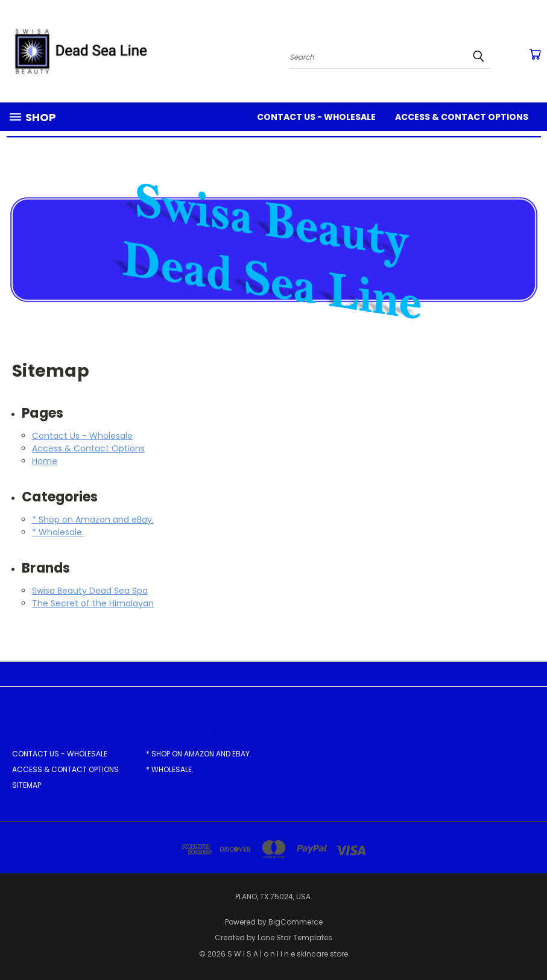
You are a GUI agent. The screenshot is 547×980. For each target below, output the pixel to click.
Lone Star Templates (295, 938)
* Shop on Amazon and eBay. (93, 520)
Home (45, 461)
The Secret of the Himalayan (93, 603)
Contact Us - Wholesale (316, 117)
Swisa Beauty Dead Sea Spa (90, 591)
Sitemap (27, 785)
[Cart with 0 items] (535, 54)
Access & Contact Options (462, 117)
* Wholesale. (58, 532)
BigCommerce (296, 922)
